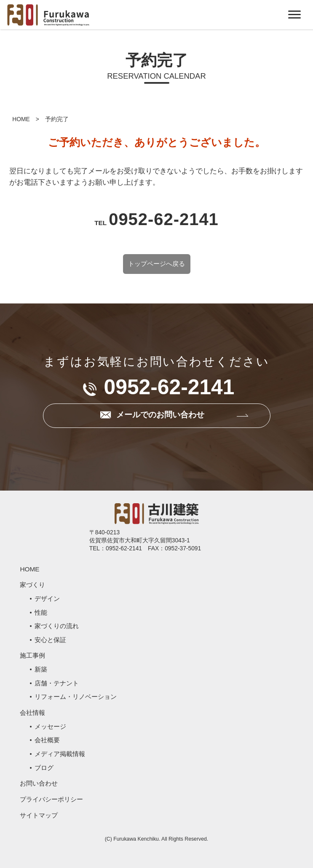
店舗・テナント (57, 683)
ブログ (44, 768)
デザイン (47, 599)
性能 (41, 612)
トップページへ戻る (156, 264)
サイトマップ (39, 815)
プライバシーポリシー (51, 799)
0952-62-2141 (164, 219)
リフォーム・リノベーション (76, 697)
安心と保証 (50, 640)
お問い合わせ (39, 783)
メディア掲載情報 (60, 754)
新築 (41, 669)
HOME (21, 119)
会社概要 (47, 740)
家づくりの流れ (57, 626)
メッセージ (50, 726)
